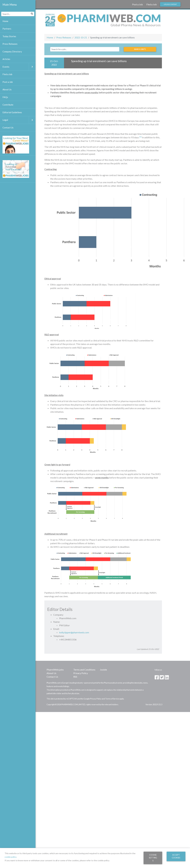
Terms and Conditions (84, 670)
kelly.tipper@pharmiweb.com (74, 632)
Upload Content (170, 4)
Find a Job (152, 4)
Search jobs (140, 49)
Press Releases (64, 37)
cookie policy (10, 857)
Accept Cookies (176, 856)
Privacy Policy (81, 673)
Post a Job (138, 4)
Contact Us (52, 677)
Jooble (103, 670)
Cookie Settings (153, 858)
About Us (51, 673)
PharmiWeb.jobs (55, 670)
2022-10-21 (81, 37)
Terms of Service (112, 699)
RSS (75, 677)
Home (50, 37)
